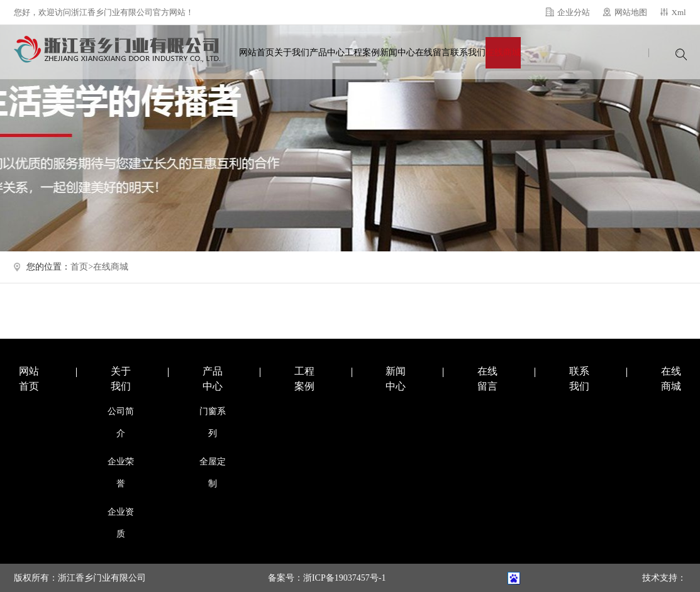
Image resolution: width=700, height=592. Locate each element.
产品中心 (327, 52)
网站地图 (631, 12)
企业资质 (121, 523)
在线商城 (503, 52)
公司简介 (121, 422)
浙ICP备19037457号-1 (344, 578)
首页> (82, 267)
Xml (679, 12)
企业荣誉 (121, 473)
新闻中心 (397, 52)
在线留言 (433, 52)
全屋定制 (213, 473)
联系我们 (468, 52)
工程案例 (362, 52)
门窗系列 (213, 422)
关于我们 (292, 52)
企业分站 (574, 12)
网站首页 (257, 52)
